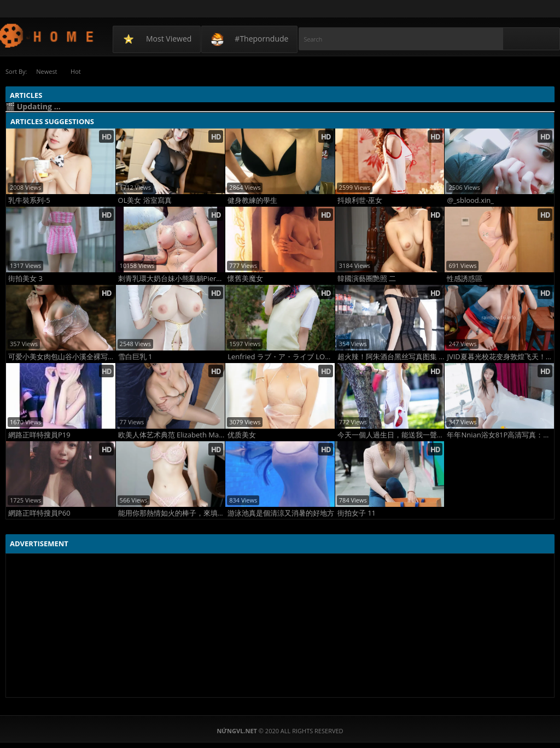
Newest (46, 71)
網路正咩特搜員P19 (39, 435)
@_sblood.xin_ (470, 200)
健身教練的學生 (252, 200)
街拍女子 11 (357, 513)
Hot (76, 71)
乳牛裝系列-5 (29, 200)
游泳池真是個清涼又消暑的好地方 (281, 513)
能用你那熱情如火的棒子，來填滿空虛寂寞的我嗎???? (172, 513)
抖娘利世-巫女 (360, 200)
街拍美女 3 (25, 279)
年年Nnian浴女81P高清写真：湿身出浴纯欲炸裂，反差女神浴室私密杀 (500, 435)
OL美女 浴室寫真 (145, 200)
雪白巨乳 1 (135, 357)
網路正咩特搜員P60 (39, 513)
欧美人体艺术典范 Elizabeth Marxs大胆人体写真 (172, 435)
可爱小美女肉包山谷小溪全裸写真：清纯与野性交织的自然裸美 (62, 357)
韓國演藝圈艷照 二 (367, 279)
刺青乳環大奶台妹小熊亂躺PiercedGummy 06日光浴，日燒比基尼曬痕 (172, 279)
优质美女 (242, 435)
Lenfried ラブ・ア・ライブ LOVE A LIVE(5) (281, 357)
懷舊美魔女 (245, 279)
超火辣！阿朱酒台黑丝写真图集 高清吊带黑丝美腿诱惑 (391, 357)
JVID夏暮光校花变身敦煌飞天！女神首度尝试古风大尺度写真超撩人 (500, 357)
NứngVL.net (47, 35)
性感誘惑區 (465, 279)
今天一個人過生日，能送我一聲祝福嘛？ (391, 435)
